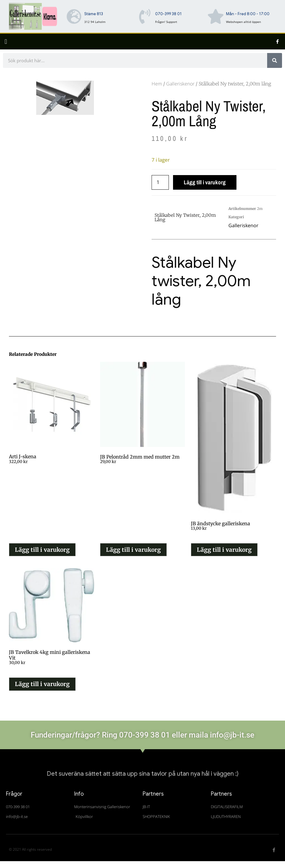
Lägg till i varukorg (205, 182)
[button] (6, 42)
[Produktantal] (160, 182)
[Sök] (275, 60)
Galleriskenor (180, 84)
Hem (157, 84)
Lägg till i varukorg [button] (42, 550)
